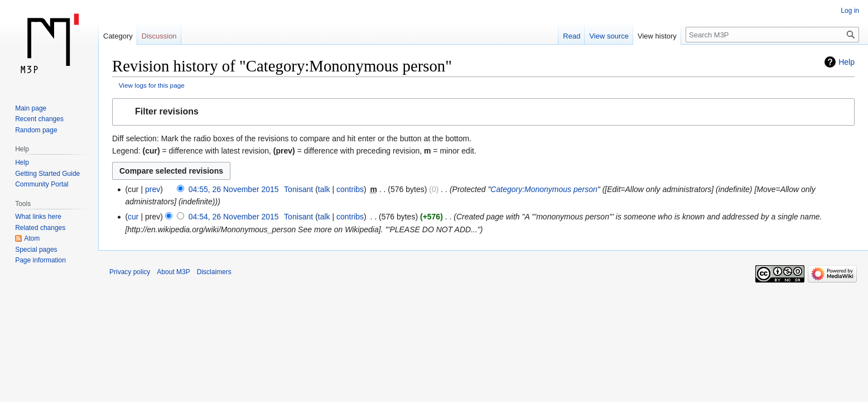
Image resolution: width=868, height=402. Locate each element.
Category (118, 36)
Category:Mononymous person (544, 189)
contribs (350, 189)
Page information (40, 260)
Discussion (159, 36)
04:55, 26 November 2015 (234, 189)
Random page (36, 130)
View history (657, 36)
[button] (483, 112)
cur (133, 217)
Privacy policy (130, 272)
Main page (31, 108)
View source (609, 36)
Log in (850, 11)
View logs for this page (152, 85)
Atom (32, 238)
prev (153, 189)
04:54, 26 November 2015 (234, 217)
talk (324, 189)
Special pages (36, 250)
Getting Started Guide (47, 174)
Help (847, 62)
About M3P (173, 272)
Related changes (40, 228)
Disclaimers (214, 272)
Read (572, 36)
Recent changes (39, 119)
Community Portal (42, 184)
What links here (38, 217)
